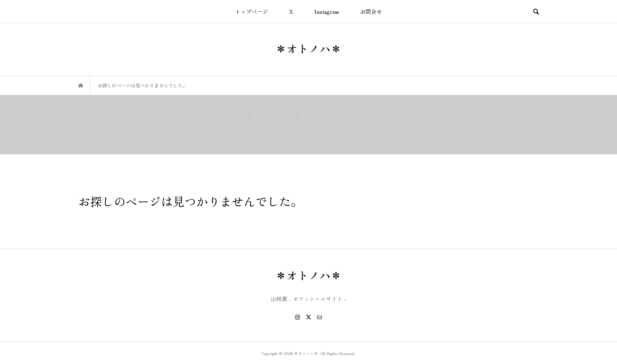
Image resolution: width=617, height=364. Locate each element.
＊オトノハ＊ (308, 48)
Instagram (327, 11)
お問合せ (371, 11)
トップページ (251, 11)
